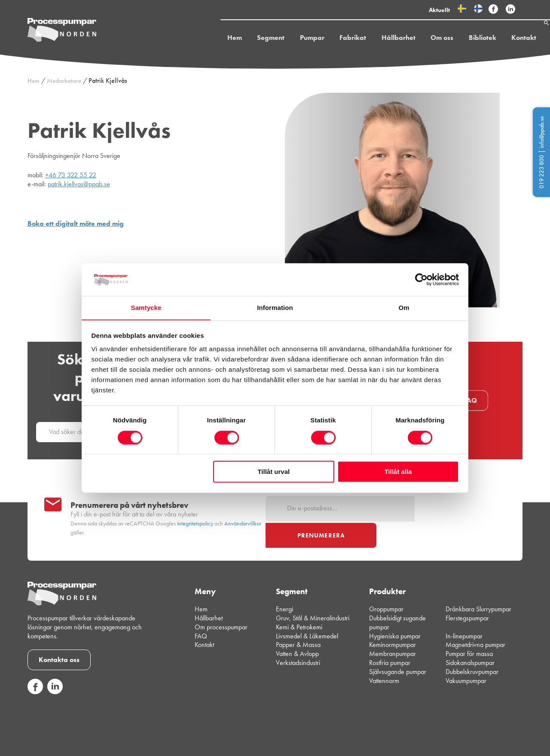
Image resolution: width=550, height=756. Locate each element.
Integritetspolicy (195, 512)
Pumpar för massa (469, 632)
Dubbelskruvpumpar (472, 649)
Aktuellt (439, 10)
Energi (284, 587)
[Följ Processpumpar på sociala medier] (493, 9)
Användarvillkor (243, 512)
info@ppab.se (541, 132)
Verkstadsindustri (298, 641)
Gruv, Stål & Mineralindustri (313, 596)
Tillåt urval (273, 472)
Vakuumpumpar (466, 658)
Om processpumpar (221, 605)
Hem (218, 40)
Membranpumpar (393, 632)
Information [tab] (275, 308)
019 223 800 (541, 172)
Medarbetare (64, 81)
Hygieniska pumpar (395, 614)
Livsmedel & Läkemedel (307, 614)
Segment (254, 40)
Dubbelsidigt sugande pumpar (397, 601)
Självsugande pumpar (398, 649)
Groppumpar (386, 587)
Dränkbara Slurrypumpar (478, 587)
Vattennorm (384, 658)
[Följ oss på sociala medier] (35, 669)
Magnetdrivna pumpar (475, 623)
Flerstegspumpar (467, 596)
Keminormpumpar (393, 623)
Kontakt (503, 40)
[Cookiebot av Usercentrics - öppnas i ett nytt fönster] (421, 279)
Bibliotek (462, 40)
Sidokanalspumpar (470, 641)
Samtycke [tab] (146, 308)
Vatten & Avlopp (297, 632)
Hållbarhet (380, 40)
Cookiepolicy (507, 747)
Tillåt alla (398, 472)
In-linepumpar (464, 614)
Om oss (423, 40)
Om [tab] (404, 308)
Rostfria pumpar (390, 641)
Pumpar (295, 40)
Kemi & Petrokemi (299, 605)
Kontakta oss (59, 637)
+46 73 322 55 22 (71, 175)
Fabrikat (335, 40)
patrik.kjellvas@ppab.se (79, 184)
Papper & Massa (298, 623)
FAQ (470, 400)
